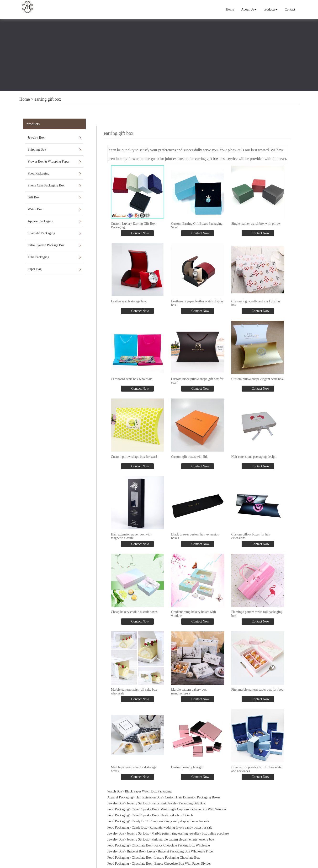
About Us (249, 9)
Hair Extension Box (149, 797)
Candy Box (139, 821)
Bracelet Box (135, 851)
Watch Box (35, 209)
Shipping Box (37, 150)
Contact (290, 9)
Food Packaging (39, 173)
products (270, 9)
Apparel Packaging (40, 221)
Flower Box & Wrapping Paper (49, 161)
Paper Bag (35, 269)
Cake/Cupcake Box (145, 809)
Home (230, 9)
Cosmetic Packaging (41, 233)
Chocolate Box (142, 845)
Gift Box (34, 197)
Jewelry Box (36, 138)
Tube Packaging (38, 257)
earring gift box (48, 99)
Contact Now (140, 233)
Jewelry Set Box (138, 803)
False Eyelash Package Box (46, 245)
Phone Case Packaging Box (46, 185)
